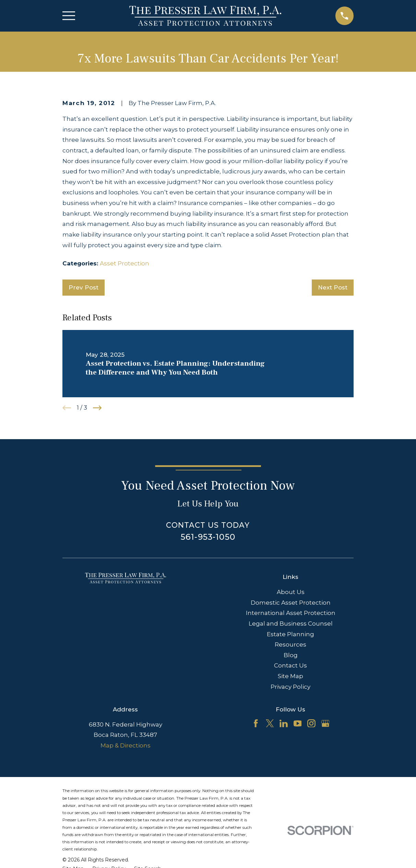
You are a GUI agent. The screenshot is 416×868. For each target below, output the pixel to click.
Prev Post (84, 287)
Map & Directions (126, 745)
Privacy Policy (290, 687)
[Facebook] (256, 723)
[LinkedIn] (284, 723)
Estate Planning (290, 634)
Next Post (333, 287)
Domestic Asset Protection (291, 603)
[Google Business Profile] (325, 723)
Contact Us (290, 665)
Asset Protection (124, 263)
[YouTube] (298, 723)
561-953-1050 (208, 537)
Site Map (290, 676)
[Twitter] (270, 723)
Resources (290, 644)
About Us (291, 592)
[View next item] (97, 408)
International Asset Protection (291, 613)
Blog (291, 655)
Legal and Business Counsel (291, 624)
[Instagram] (311, 723)
